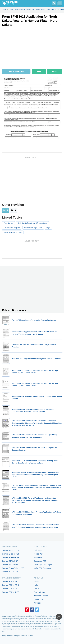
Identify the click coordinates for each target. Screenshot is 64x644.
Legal (48, 228)
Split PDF (38, 550)
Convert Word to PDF (11, 550)
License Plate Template (12, 228)
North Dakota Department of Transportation (32, 223)
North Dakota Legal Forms (33, 228)
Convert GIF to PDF (10, 561)
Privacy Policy (40, 592)
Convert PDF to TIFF (10, 592)
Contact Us (38, 599)
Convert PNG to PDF (10, 557)
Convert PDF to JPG (10, 581)
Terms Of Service (41, 596)
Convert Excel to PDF (11, 554)
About (36, 581)
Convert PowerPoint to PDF (13, 568)
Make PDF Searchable (43, 568)
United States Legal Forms (13, 232)
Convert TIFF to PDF (10, 565)
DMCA (37, 589)
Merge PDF (39, 554)
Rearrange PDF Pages (43, 565)
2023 (13, 210)
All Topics (38, 603)
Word (54, 71)
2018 (6, 210)
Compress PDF (40, 561)
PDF (39, 71)
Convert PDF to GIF (10, 589)
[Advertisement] (32, 49)
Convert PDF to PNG (10, 585)
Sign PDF (38, 557)
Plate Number (8, 223)
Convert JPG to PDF (10, 572)
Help (36, 585)
